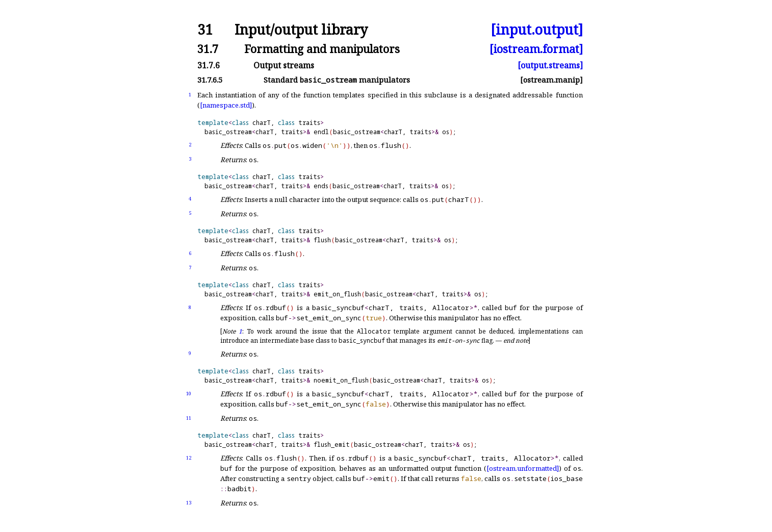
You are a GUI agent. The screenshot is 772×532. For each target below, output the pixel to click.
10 (189, 394)
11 (189, 418)
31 (205, 30)
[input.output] (537, 30)
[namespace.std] (226, 105)
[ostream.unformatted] (523, 468)
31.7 (208, 49)
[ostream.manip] (551, 80)
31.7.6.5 (210, 80)
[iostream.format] (536, 49)
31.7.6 (209, 65)
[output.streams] (550, 65)
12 (189, 458)
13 (189, 503)
